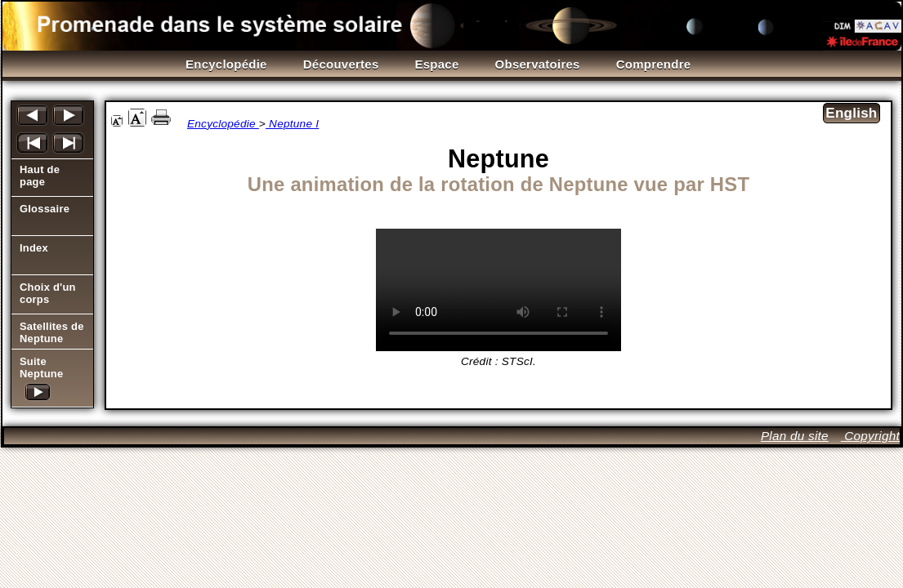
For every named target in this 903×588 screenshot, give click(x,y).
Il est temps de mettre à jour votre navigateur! (498, 290)
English (851, 113)
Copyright (870, 436)
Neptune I (292, 124)
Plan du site (795, 436)
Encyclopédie (223, 124)
